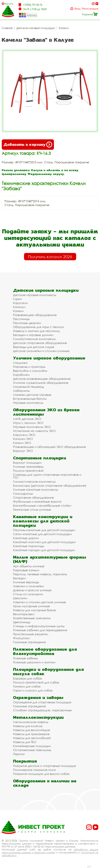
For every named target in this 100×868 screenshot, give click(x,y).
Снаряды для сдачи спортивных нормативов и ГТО (47, 476)
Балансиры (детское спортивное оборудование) (50, 486)
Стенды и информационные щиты (39, 626)
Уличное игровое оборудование (49, 358)
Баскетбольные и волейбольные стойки (42, 505)
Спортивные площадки (40, 458)
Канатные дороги (26, 538)
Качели (64, 28)
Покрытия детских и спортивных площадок (45, 766)
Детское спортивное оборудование (40, 343)
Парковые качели (26, 570)
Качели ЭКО (22, 443)
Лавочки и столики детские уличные (39, 602)
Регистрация (90, 9)
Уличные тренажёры (28, 467)
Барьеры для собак (28, 678)
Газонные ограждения (29, 642)
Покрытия (25, 761)
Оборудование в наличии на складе (45, 783)
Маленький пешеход (28, 387)
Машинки (20, 363)
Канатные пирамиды (29, 546)
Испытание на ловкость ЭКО (34, 431)
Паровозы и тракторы (29, 367)
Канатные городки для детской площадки (44, 550)
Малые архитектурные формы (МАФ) (50, 559)
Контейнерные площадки (32, 746)
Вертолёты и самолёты (30, 371)
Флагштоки (21, 638)
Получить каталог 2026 (50, 257)
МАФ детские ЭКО (27, 419)
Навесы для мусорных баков (34, 610)
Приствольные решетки (31, 634)
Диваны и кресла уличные (32, 590)
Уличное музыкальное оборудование (41, 383)
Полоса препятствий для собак (36, 682)
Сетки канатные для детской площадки (42, 534)
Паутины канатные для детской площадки (44, 530)
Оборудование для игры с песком (39, 327)
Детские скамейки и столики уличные (41, 351)
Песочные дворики (27, 323)
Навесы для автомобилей (32, 738)
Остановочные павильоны (32, 750)
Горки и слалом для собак (33, 690)
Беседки (19, 578)
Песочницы (21, 319)
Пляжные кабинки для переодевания (40, 630)
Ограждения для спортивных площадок (42, 702)
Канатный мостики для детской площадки (44, 542)
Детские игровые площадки (36, 28)
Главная (7, 28)
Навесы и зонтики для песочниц (36, 331)
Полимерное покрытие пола (34, 770)
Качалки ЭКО (23, 439)
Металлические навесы (31, 722)
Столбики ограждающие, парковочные (42, 710)
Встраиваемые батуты (30, 399)
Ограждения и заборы (38, 697)
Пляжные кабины (25, 658)
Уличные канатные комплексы (35, 490)
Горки (17, 299)
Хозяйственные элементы (32, 618)
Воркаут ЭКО (23, 451)
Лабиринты (21, 391)
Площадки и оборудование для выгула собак (48, 672)
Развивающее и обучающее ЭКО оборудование (49, 447)
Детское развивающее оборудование (42, 379)
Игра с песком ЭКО (28, 423)
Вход (77, 9)
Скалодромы (23, 494)
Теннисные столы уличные (32, 509)
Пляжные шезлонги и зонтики (34, 662)
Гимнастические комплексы (34, 339)
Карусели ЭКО (24, 435)
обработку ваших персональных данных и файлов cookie (50, 851)
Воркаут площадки (27, 463)
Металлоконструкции (38, 717)
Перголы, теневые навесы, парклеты (40, 574)
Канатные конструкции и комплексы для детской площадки (43, 521)
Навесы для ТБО (25, 742)
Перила (19, 754)
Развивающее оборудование (35, 315)
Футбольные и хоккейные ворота (37, 501)
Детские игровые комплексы (35, 295)
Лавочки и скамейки (28, 586)
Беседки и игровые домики (33, 335)
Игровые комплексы (28, 403)
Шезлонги (20, 598)
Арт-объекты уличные (29, 566)
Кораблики (21, 375)
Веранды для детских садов (34, 347)
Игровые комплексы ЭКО (32, 427)
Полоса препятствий (28, 471)
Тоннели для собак (27, 686)
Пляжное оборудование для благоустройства (45, 651)
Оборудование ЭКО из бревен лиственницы (46, 412)
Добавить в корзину (28, 145)
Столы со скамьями (28, 594)
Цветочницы (22, 622)
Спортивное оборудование (33, 498)
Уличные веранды (26, 582)
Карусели (20, 303)
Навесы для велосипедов (31, 730)
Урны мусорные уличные (31, 606)
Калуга (9, 4)
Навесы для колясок (28, 726)
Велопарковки (24, 614)
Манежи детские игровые (32, 395)
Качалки (19, 307)
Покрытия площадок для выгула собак (41, 774)
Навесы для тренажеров (31, 734)
